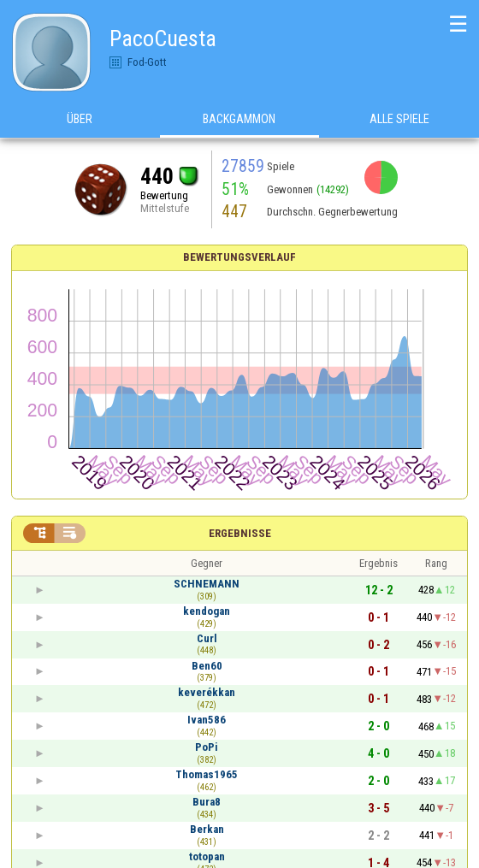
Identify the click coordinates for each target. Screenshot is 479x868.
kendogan (207, 611)
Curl (207, 638)
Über (80, 119)
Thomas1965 (207, 774)
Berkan (207, 829)
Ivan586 (207, 720)
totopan (207, 856)
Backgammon (239, 119)
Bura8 (207, 802)
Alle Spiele (399, 119)
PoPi (207, 747)
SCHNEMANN (207, 584)
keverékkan (207, 692)
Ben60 (207, 666)
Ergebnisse (240, 533)
